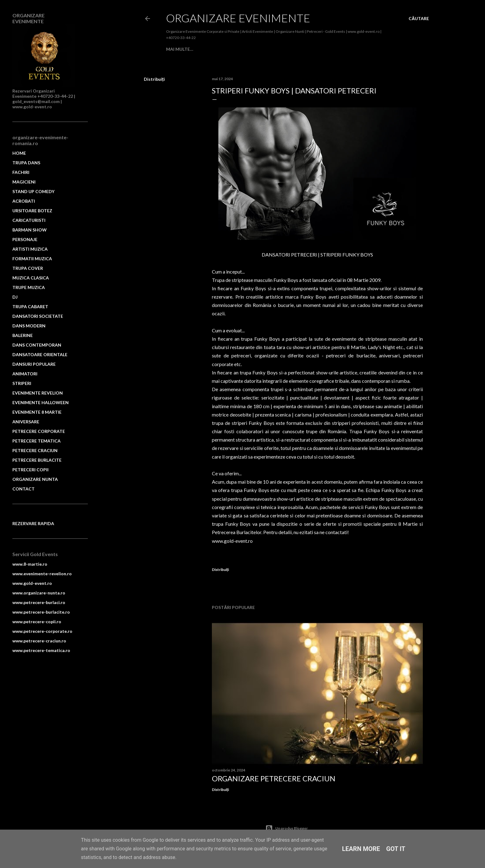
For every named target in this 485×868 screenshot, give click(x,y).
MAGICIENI (245, 49)
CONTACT (24, 489)
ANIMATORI (25, 374)
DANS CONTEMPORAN (37, 345)
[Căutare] (419, 19)
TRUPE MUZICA (29, 287)
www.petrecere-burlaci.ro (39, 602)
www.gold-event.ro (32, 583)
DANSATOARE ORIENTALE (40, 354)
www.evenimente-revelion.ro (42, 574)
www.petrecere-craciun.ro (39, 641)
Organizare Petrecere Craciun (274, 778)
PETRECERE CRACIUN (35, 450)
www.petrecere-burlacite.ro (41, 612)
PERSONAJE (25, 239)
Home (173, 49)
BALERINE (23, 335)
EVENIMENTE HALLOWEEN (41, 402)
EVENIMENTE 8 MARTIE (37, 412)
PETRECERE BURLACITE (37, 460)
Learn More (361, 849)
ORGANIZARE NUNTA (35, 479)
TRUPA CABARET (30, 307)
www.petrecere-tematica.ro (41, 650)
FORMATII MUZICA (32, 259)
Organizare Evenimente (238, 18)
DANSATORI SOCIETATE (38, 316)
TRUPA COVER (28, 268)
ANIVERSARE (26, 422)
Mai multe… (345, 49)
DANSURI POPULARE (34, 364)
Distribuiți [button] (154, 79)
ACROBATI (317, 49)
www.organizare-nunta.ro (39, 593)
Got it (396, 849)
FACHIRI (222, 49)
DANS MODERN (29, 326)
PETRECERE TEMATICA (36, 441)
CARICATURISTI (29, 220)
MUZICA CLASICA (31, 278)
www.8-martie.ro (30, 564)
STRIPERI (22, 383)
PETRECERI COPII (30, 470)
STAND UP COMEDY (281, 49)
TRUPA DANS (197, 49)
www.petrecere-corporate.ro (42, 631)
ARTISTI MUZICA (30, 249)
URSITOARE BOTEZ (32, 211)
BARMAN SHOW (30, 230)
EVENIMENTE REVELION (38, 393)
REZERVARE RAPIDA (33, 523)
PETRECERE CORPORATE (39, 431)
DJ (15, 297)
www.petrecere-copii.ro (37, 622)
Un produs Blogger (287, 828)
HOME (19, 153)
